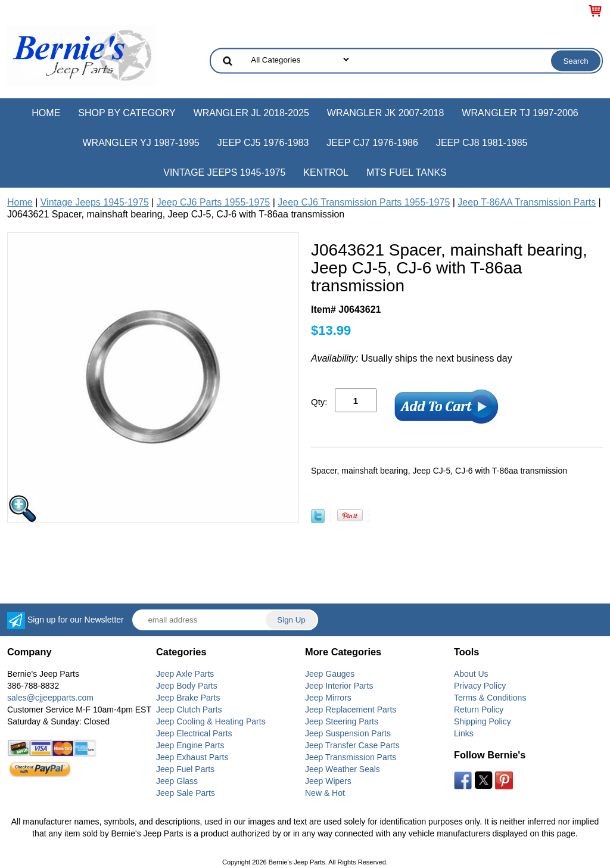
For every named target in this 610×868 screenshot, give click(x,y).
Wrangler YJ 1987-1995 (141, 143)
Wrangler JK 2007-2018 (386, 113)
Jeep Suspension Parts (348, 733)
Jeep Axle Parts (185, 674)
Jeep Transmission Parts (351, 757)
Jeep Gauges (330, 674)
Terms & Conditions (490, 698)
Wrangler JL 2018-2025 (251, 113)
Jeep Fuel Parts (185, 769)
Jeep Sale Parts (186, 793)
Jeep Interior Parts (339, 686)
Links (464, 733)
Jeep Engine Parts (190, 745)
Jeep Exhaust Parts (192, 757)
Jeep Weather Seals (343, 769)
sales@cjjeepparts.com (50, 698)
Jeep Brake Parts (188, 698)
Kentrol (326, 172)
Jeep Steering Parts (342, 721)
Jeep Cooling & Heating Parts (211, 721)
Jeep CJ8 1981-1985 (482, 143)
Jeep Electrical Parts (194, 733)
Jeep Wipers (328, 781)
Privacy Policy (480, 686)
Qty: (319, 402)
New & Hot (325, 793)
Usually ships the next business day (412, 358)
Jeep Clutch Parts (189, 710)
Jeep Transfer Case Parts (352, 745)
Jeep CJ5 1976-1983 (263, 143)
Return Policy (479, 710)
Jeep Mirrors (328, 698)
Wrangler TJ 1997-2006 (520, 113)
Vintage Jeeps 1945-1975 (224, 172)
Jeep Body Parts (187, 686)
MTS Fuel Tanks (407, 172)
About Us (471, 674)
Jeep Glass (177, 781)
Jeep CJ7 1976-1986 (372, 143)
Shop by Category (127, 113)
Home (46, 113)
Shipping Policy (483, 721)
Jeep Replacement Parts (351, 710)
